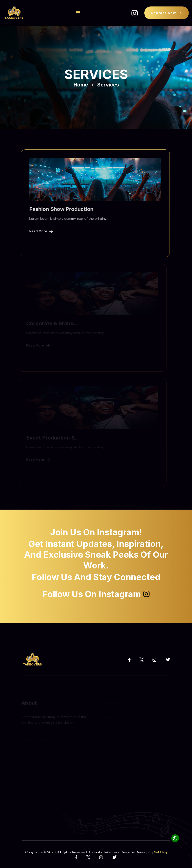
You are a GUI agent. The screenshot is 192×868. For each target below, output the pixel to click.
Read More (40, 231)
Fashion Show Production (60, 209)
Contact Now (167, 13)
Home (81, 85)
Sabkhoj (161, 852)
